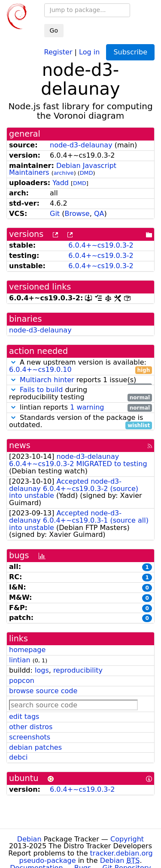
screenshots (30, 737)
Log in (89, 52)
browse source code (43, 691)
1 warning (87, 407)
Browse (77, 214)
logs (42, 670)
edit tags (24, 717)
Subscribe (130, 52)
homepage (27, 650)
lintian (20, 660)
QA (99, 214)
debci (18, 757)
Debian (29, 839)
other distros (31, 727)
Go (54, 30)
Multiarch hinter (47, 380)
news (20, 445)
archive (64, 173)
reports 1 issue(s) (80, 380)
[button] (13, 362)
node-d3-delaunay (81, 145)
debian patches (35, 747)
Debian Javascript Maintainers (63, 169)
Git (55, 214)
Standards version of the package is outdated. (80, 422)
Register (58, 52)
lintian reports (80, 408)
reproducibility (78, 670)
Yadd (61, 183)
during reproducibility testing (80, 394)
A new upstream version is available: (80, 366)
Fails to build (41, 390)
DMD (87, 173)
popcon (22, 681)
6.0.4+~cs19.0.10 (40, 370)
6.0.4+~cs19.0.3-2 (101, 245)
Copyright (127, 839)
